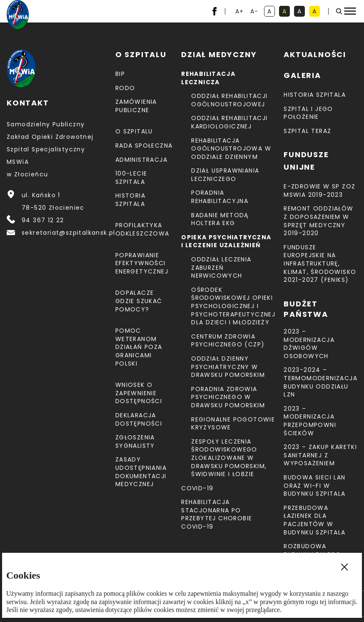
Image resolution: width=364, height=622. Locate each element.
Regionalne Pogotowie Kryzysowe (233, 424)
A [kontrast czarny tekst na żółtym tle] (316, 12)
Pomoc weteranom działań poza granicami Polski (139, 347)
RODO (125, 88)
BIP (120, 74)
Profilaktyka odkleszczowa (142, 229)
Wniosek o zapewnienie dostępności (139, 393)
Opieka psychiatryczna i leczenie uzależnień (226, 241)
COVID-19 (197, 488)
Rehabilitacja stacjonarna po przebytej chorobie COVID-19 (217, 514)
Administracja (141, 160)
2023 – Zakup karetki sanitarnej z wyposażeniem (320, 455)
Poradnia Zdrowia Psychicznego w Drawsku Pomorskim (228, 397)
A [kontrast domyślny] (271, 12)
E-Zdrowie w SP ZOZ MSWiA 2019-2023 (319, 191)
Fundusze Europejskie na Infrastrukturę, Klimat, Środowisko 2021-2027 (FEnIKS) (320, 263)
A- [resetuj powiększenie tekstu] (255, 12)
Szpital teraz (307, 131)
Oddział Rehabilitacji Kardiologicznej (229, 122)
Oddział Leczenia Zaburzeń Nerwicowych (221, 267)
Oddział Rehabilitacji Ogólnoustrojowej (229, 100)
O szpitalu (134, 131)
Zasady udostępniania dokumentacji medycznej (141, 472)
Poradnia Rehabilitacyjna (220, 197)
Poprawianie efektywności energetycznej (142, 263)
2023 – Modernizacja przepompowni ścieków (310, 421)
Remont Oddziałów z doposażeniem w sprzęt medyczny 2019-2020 (318, 221)
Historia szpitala (130, 200)
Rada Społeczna (144, 145)
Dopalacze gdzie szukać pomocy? (139, 301)
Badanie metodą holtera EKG (220, 219)
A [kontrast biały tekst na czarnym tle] (301, 12)
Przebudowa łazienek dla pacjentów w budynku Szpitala (314, 520)
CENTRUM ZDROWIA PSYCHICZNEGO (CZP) (228, 341)
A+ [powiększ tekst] (240, 12)
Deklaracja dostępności (139, 419)
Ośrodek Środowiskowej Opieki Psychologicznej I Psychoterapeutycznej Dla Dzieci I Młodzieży (233, 306)
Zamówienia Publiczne (136, 106)
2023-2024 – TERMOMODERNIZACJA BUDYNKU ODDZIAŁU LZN (320, 382)
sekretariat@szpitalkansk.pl (69, 233)
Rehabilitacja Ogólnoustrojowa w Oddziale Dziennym (231, 149)
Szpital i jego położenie (308, 113)
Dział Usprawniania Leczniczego (225, 175)
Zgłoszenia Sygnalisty (135, 441)
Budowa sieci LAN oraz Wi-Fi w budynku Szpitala (314, 485)
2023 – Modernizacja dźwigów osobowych (309, 344)
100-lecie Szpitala (131, 178)
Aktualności (315, 54)
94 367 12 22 (43, 220)
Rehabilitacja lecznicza (208, 78)
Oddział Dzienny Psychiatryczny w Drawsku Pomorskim (228, 367)
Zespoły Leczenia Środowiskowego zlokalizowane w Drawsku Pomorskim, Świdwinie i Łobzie (229, 458)
